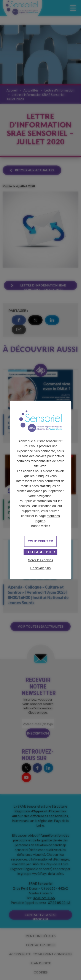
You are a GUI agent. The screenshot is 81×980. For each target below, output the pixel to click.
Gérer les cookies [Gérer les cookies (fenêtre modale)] (40, 560)
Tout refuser (40, 541)
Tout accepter (40, 552)
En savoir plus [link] (40, 568)
